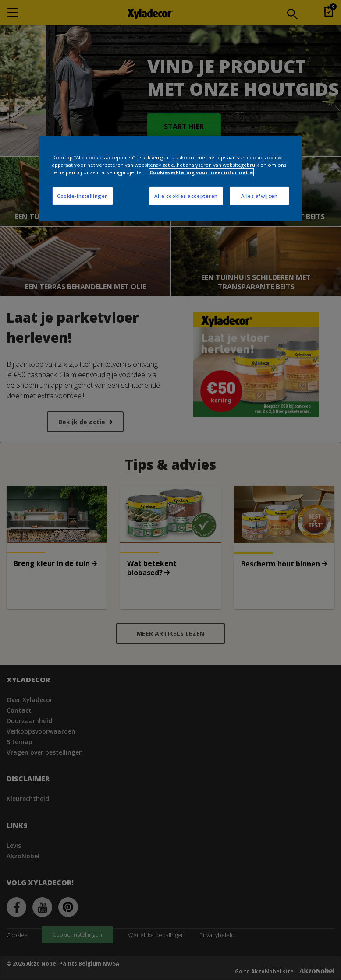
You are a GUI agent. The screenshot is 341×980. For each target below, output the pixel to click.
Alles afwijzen (259, 196)
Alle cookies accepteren (186, 196)
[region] (170, 178)
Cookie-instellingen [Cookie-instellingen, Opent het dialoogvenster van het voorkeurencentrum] (83, 196)
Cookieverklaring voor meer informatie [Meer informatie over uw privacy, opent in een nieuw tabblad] (201, 172)
